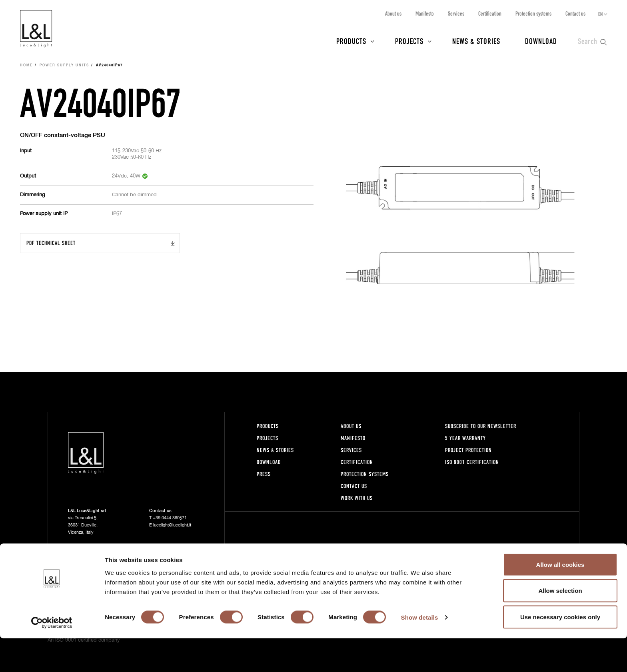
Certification (490, 13)
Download (541, 41)
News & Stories (476, 41)
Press (264, 474)
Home (26, 66)
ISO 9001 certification (472, 462)
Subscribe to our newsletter (481, 426)
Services (456, 13)
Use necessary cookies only (560, 651)
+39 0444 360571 (170, 518)
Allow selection (560, 625)
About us (393, 13)
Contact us (575, 13)
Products (351, 41)
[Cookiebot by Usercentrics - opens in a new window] (52, 656)
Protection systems (533, 13)
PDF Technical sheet (51, 243)
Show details (420, 651)
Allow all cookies (560, 598)
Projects (409, 41)
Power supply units (64, 66)
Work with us (357, 498)
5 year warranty (465, 438)
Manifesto (425, 13)
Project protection (468, 450)
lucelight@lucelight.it (172, 525)
